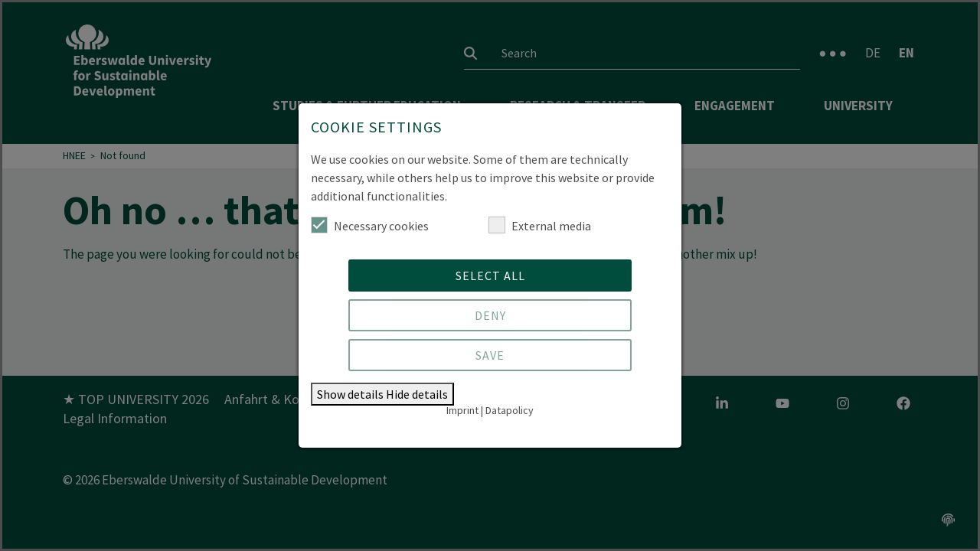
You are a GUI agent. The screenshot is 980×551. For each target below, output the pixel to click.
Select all (490, 275)
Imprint (462, 410)
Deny (490, 315)
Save (490, 355)
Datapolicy (510, 410)
